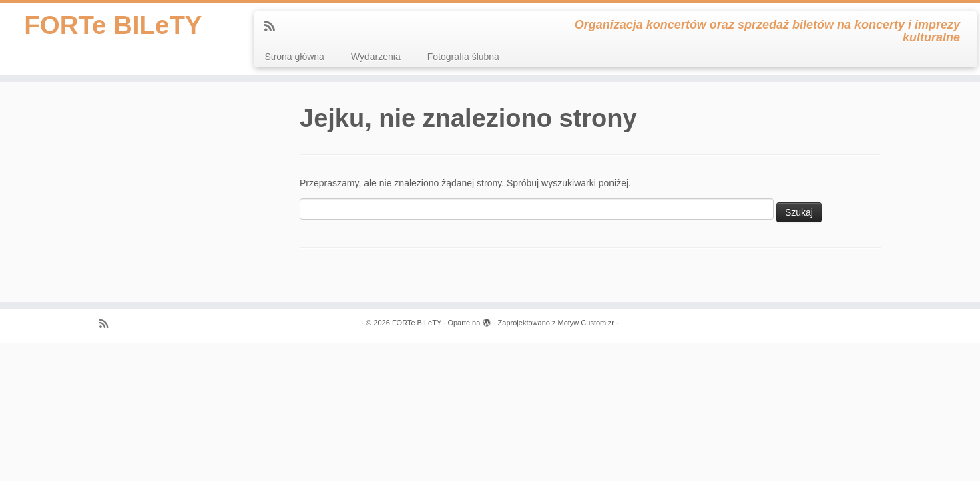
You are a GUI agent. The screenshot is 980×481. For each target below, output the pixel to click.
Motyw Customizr (585, 323)
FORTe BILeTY (113, 27)
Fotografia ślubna (463, 57)
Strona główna (294, 57)
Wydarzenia (376, 57)
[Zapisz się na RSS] (274, 27)
